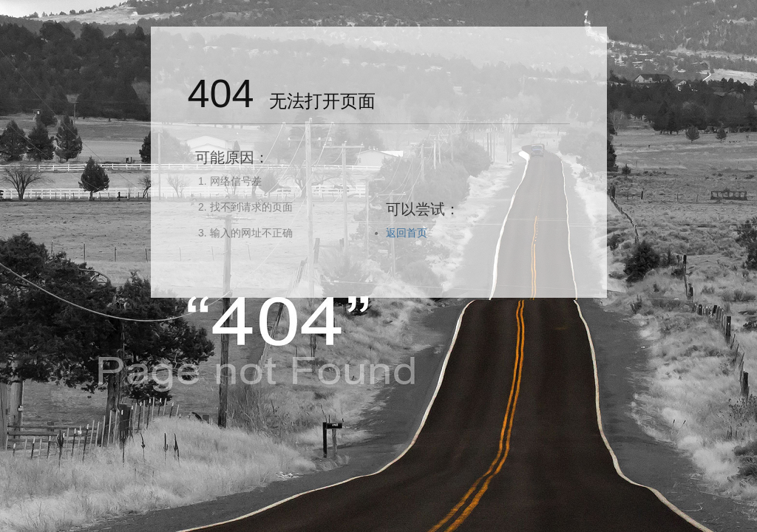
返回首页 (407, 233)
